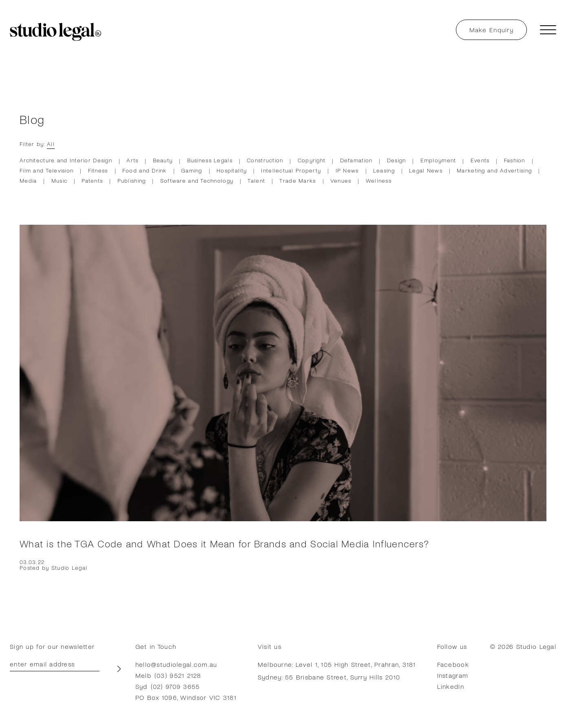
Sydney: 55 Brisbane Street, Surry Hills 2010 (329, 677)
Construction (265, 160)
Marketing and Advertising (494, 170)
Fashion (515, 160)
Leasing (384, 170)
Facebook (453, 664)
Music (59, 180)
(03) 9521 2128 (178, 675)
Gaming (192, 170)
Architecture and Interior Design (66, 160)
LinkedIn (451, 686)
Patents (92, 180)
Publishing (132, 180)
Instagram (453, 675)
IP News (347, 170)
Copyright (312, 160)
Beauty (163, 160)
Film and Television (46, 170)
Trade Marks (297, 180)
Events (480, 160)
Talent (256, 180)
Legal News (426, 170)
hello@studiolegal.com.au (176, 664)
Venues (341, 180)
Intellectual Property (291, 170)
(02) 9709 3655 (176, 686)
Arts (132, 160)
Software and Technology (197, 180)
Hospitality (232, 170)
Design (397, 160)
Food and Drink (145, 170)
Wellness (379, 180)
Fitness (98, 170)
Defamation (356, 160)
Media (28, 180)
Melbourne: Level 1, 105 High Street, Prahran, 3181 (337, 664)
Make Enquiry (491, 30)
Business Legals (210, 160)
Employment (438, 160)
